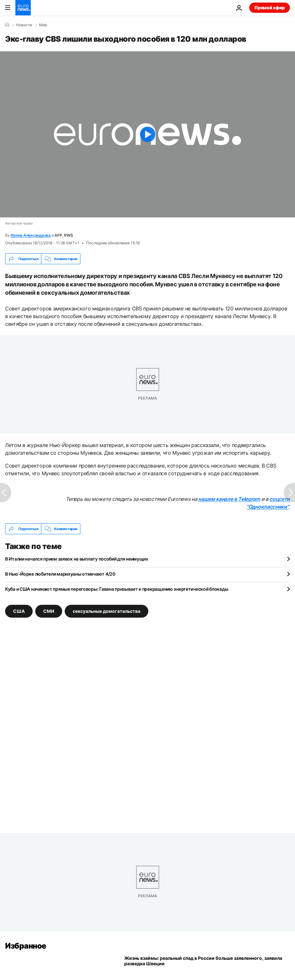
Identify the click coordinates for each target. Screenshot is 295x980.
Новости (24, 25)
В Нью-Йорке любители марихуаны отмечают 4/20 (60, 574)
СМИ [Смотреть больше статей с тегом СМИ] (49, 611)
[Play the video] (147, 134)
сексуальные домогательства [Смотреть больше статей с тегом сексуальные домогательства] (107, 611)
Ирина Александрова (31, 235)
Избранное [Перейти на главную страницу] (26, 946)
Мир (43, 25)
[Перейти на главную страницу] (23, 8)
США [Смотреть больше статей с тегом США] (19, 611)
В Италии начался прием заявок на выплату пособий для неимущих (77, 559)
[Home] (7, 25)
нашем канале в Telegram (229, 499)
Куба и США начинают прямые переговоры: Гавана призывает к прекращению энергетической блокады (117, 589)
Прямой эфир (270, 8)
